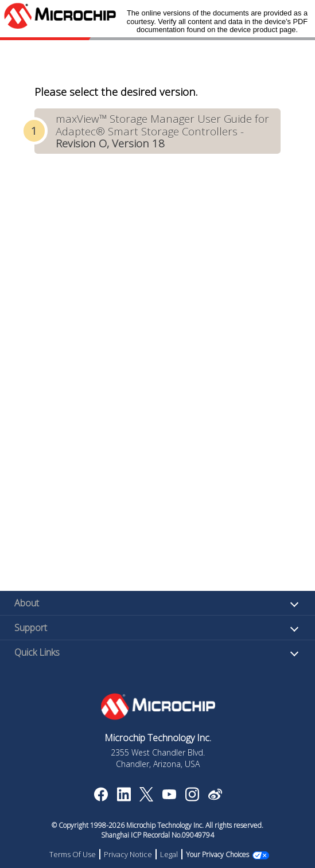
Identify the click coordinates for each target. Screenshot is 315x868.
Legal (176, 854)
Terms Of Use (79, 854)
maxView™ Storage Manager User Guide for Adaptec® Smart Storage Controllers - (162, 131)
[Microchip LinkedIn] (124, 798)
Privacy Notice (135, 854)
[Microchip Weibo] (215, 797)
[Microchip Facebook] (101, 798)
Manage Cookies (217, 855)
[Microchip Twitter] (146, 798)
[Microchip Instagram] (192, 798)
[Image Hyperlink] (169, 796)
